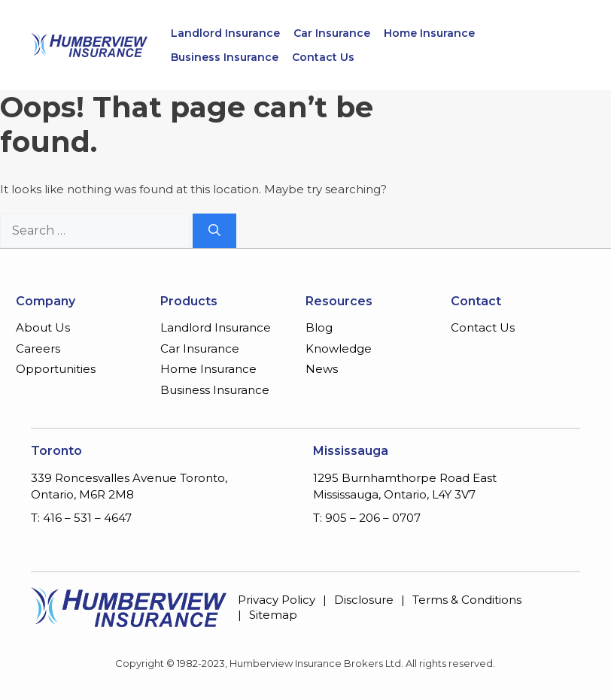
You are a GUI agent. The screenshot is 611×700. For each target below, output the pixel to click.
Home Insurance (429, 33)
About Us (43, 327)
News (322, 369)
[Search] (214, 231)
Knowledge (339, 348)
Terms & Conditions (467, 600)
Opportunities (56, 369)
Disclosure (364, 600)
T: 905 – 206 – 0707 (367, 518)
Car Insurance (332, 33)
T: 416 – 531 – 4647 (81, 518)
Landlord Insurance (225, 33)
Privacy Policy (277, 600)
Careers (38, 348)
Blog (319, 327)
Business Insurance (225, 57)
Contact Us (323, 57)
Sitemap (273, 615)
